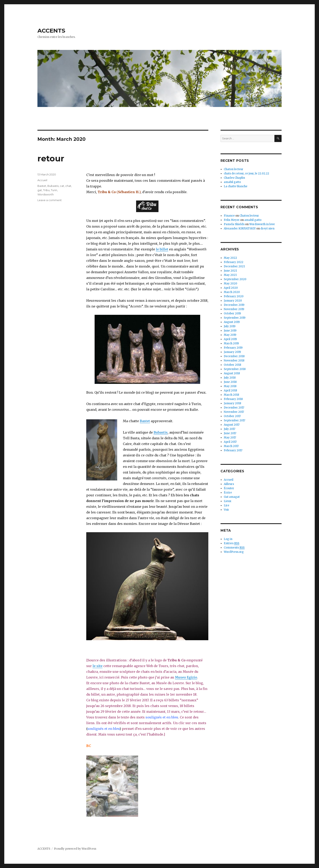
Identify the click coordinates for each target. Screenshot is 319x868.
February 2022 (234, 262)
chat (68, 186)
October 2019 (232, 313)
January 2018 (232, 403)
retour (51, 158)
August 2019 (232, 322)
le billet (162, 249)
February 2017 (233, 450)
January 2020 (233, 301)
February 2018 (233, 399)
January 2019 (232, 352)
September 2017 (234, 420)
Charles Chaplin (234, 178)
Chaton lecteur (234, 169)
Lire (227, 505)
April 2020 (231, 288)
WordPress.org (234, 552)
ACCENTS (51, 31)
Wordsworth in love (262, 224)
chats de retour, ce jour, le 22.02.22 (246, 173)
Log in (228, 539)
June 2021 (230, 271)
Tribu (46, 190)
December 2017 (234, 408)
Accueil (42, 180)
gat (40, 190)
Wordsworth (46, 194)
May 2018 (230, 386)
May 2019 (230, 335)
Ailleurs (229, 484)
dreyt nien (267, 229)
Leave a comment (50, 200)
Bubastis (161, 432)
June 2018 (230, 382)
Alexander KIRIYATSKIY (240, 229)
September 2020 (235, 279)
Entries (232, 543)
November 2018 (234, 361)
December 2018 (234, 356)
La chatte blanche (236, 186)
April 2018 (230, 390)
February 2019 (233, 348)
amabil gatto (232, 182)
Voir (226, 510)
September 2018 (235, 369)
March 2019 (231, 343)
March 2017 (231, 446)
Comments (234, 548)
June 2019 (230, 331)
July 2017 (229, 429)
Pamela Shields (234, 224)
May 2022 (230, 258)
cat (62, 186)
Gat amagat (232, 497)
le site (98, 666)
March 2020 (232, 292)
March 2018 (231, 395)
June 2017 (230, 433)
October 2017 (232, 416)
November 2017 (234, 412)
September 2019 (235, 318)
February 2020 (234, 296)
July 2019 (230, 326)
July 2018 (230, 378)
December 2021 (234, 266)
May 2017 (230, 438)
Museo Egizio (186, 677)
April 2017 (230, 442)
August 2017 (232, 425)
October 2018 (232, 365)
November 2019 (234, 309)
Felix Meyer (232, 220)
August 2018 (232, 373)
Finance (229, 216)
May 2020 (231, 284)
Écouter (229, 488)
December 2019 (234, 305)
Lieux (228, 501)
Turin (54, 190)
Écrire (228, 493)
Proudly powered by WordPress (75, 849)
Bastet (145, 421)
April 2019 (230, 339)
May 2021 (230, 275)
